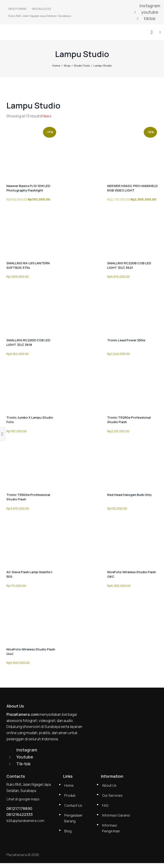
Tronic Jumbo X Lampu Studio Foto (30, 420)
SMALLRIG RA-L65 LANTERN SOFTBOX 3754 (28, 265)
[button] (160, 32)
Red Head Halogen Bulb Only (129, 495)
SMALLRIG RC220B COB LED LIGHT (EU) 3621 (129, 265)
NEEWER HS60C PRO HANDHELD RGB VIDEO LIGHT (132, 188)
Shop (67, 66)
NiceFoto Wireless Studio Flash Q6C (132, 574)
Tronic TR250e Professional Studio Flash (129, 420)
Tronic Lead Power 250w (126, 340)
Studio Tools (82, 66)
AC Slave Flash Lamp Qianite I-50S (30, 574)
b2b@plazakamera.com (26, 822)
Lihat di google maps (23, 800)
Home (56, 66)
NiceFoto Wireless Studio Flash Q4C (31, 652)
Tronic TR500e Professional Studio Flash (28, 497)
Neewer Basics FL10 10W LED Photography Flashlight (28, 188)
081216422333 (21, 816)
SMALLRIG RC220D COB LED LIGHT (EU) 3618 (28, 342)
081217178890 (21, 810)
